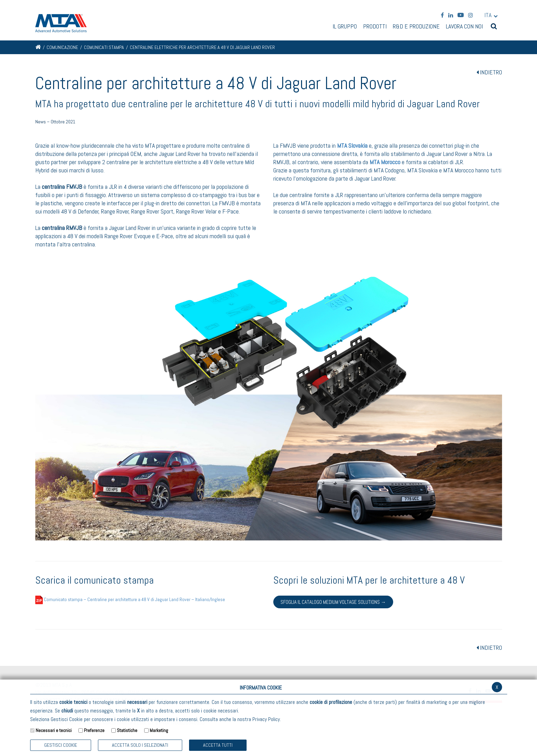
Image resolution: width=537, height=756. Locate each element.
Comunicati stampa (104, 47)
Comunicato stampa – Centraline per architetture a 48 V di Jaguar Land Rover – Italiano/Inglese (130, 599)
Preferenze (94, 730)
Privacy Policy (266, 719)
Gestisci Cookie (61, 745)
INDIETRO (489, 72)
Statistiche (127, 730)
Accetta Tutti (218, 745)
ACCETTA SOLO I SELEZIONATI (140, 745)
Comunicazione (62, 47)
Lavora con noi (464, 27)
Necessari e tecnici (54, 730)
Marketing (159, 730)
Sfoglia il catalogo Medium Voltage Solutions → (333, 602)
